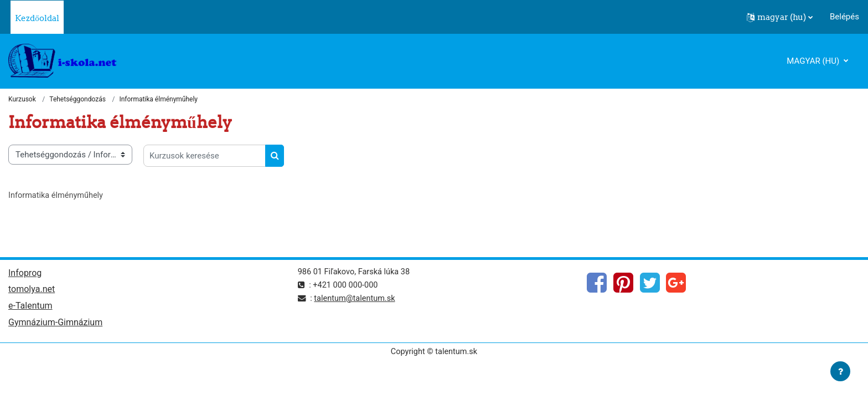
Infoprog (25, 274)
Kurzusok (22, 100)
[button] (780, 17)
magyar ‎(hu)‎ (814, 61)
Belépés (844, 17)
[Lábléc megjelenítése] (840, 371)
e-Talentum (30, 308)
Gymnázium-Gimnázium (55, 325)
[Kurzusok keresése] (205, 156)
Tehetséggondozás (77, 100)
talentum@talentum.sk (357, 299)
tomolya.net (32, 291)
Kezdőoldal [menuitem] (37, 18)
